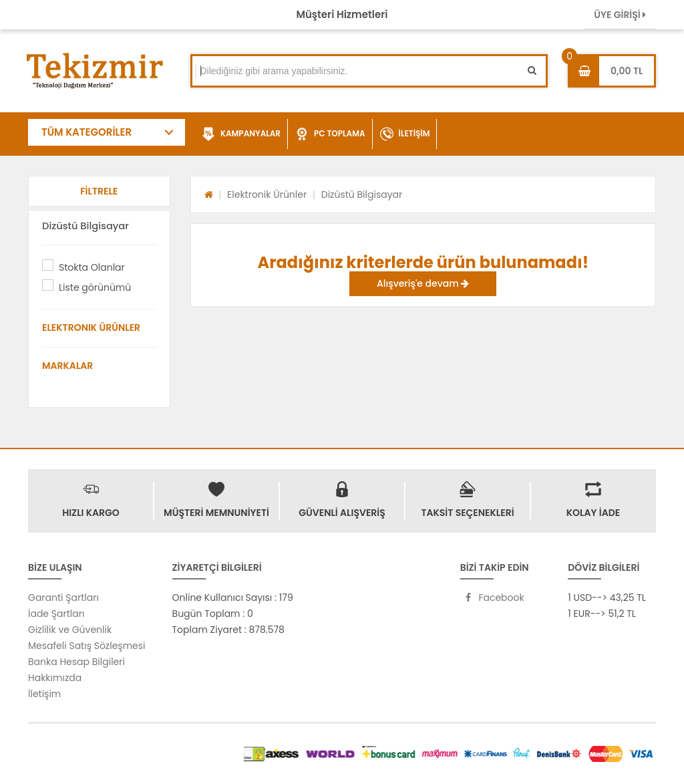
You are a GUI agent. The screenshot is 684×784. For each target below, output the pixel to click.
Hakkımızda (55, 678)
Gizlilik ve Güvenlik (70, 630)
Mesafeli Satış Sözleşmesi (87, 646)
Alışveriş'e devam (423, 283)
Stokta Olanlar (92, 267)
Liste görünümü (95, 287)
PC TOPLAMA (330, 134)
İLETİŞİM (405, 134)
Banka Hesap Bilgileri (76, 662)
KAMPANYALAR (241, 134)
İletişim (44, 694)
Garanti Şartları (63, 598)
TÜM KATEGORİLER (87, 132)
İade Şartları (56, 614)
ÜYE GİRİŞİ (620, 15)
